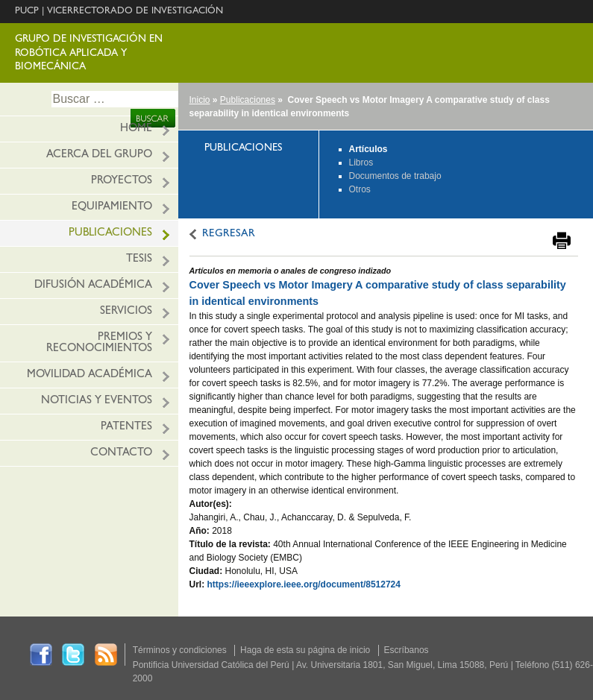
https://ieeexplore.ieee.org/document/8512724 (304, 584)
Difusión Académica (93, 286)
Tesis (139, 260)
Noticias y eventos (97, 401)
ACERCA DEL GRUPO (99, 155)
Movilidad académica (90, 375)
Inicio (200, 100)
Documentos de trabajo (395, 176)
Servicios (126, 312)
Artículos (368, 149)
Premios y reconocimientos (99, 344)
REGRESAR (229, 234)
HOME (136, 129)
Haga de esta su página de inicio (305, 650)
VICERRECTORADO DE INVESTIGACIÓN (135, 12)
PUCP (27, 12)
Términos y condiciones (180, 650)
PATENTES (126, 428)
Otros (360, 189)
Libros (361, 163)
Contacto (121, 454)
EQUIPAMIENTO (112, 208)
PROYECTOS (122, 182)
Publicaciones (110, 234)
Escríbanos (407, 650)
